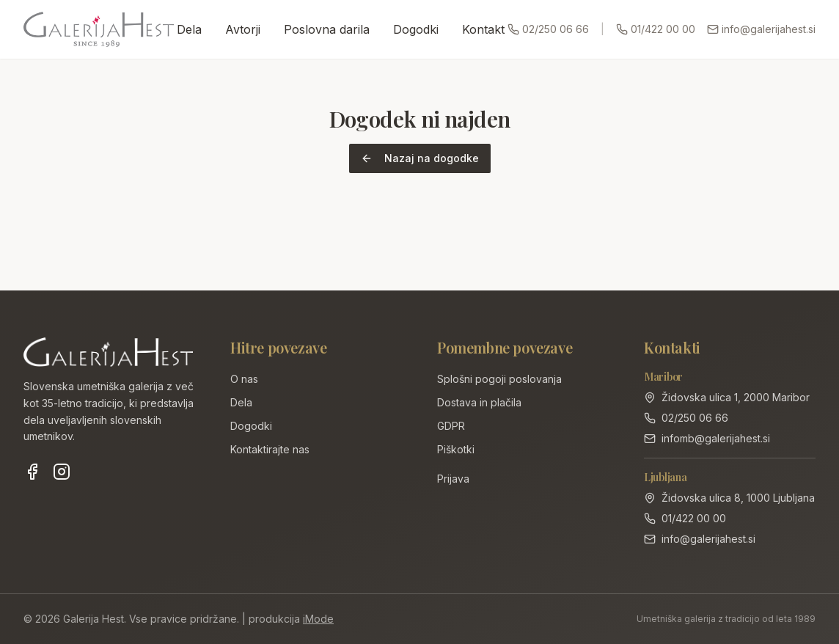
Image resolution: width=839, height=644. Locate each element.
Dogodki (416, 29)
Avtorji (243, 29)
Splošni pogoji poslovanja (499, 379)
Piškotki (456, 449)
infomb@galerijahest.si (716, 438)
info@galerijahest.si (761, 29)
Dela (189, 29)
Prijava (453, 479)
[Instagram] (62, 472)
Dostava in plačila (479, 402)
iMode (318, 619)
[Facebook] (32, 472)
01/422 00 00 (656, 29)
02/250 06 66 (548, 29)
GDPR (451, 426)
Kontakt (483, 29)
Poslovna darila (327, 29)
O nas (244, 379)
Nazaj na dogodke (420, 158)
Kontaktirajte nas (270, 449)
